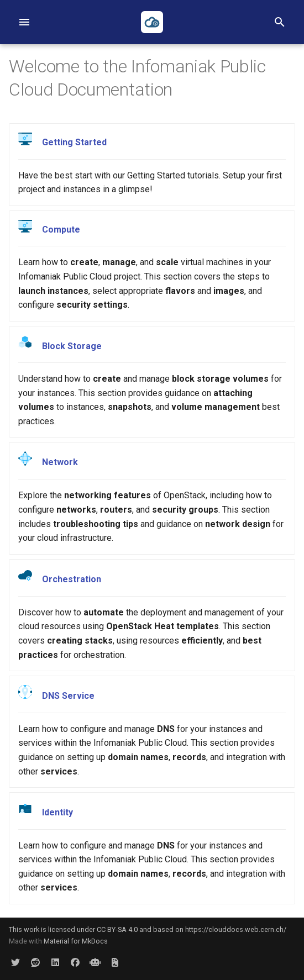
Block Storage (72, 346)
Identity (57, 812)
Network (60, 463)
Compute (61, 230)
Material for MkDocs (76, 941)
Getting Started (74, 142)
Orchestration (72, 579)
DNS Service (68, 696)
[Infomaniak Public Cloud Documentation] (152, 22)
